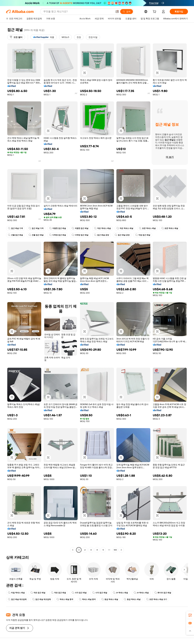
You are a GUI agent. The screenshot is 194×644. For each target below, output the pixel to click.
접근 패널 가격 (15, 228)
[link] (190, 615)
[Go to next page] (121, 550)
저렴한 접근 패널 (58, 228)
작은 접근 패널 (38, 593)
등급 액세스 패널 (110, 599)
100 (115, 550)
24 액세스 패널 (120, 593)
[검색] (127, 12)
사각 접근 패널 (79, 593)
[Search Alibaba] (78, 12)
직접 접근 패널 (143, 235)
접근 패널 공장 (102, 235)
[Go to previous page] (73, 550)
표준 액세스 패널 (147, 228)
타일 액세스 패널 (16, 593)
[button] (117, 12)
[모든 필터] (16, 37)
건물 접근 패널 (15, 235)
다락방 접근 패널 (58, 235)
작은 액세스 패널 (102, 228)
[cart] (155, 12)
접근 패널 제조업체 (17, 599)
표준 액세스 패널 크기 (157, 599)
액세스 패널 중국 (65, 599)
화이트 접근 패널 (163, 593)
